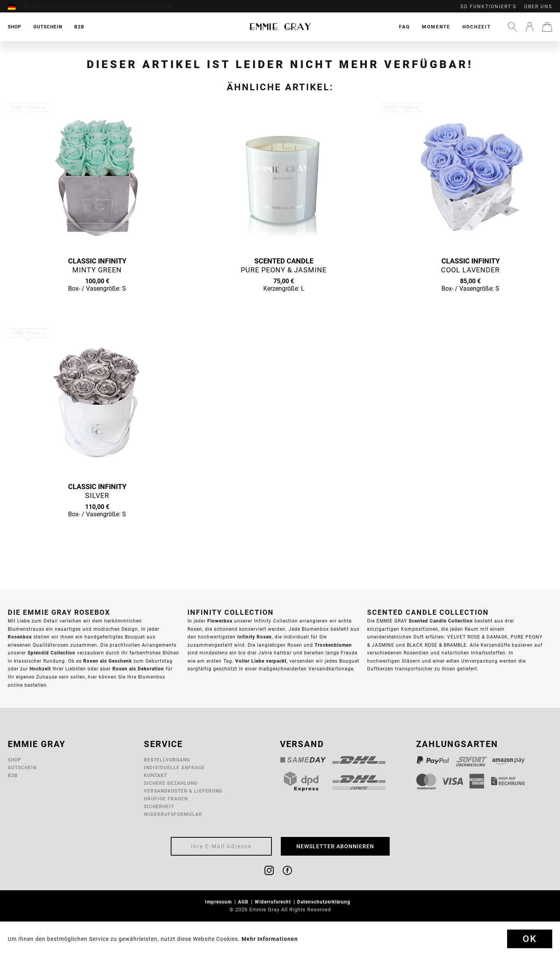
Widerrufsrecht (274, 902)
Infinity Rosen (255, 637)
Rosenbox (20, 637)
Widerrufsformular (173, 814)
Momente (436, 27)
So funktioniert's (488, 7)
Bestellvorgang (167, 760)
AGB (244, 902)
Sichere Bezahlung (171, 783)
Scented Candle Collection (441, 621)
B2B (13, 775)
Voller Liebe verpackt (261, 661)
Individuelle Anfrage (174, 767)
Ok (530, 939)
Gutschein (22, 767)
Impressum (219, 902)
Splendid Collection (52, 653)
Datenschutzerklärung (325, 902)
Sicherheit (159, 806)
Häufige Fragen (166, 799)
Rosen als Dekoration (138, 669)
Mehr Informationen (270, 939)
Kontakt (156, 775)
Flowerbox (220, 621)
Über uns (538, 7)
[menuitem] (16, 7)
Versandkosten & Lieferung (183, 791)
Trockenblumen (333, 645)
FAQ (404, 27)
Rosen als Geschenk (108, 661)
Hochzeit (477, 27)
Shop (15, 760)
